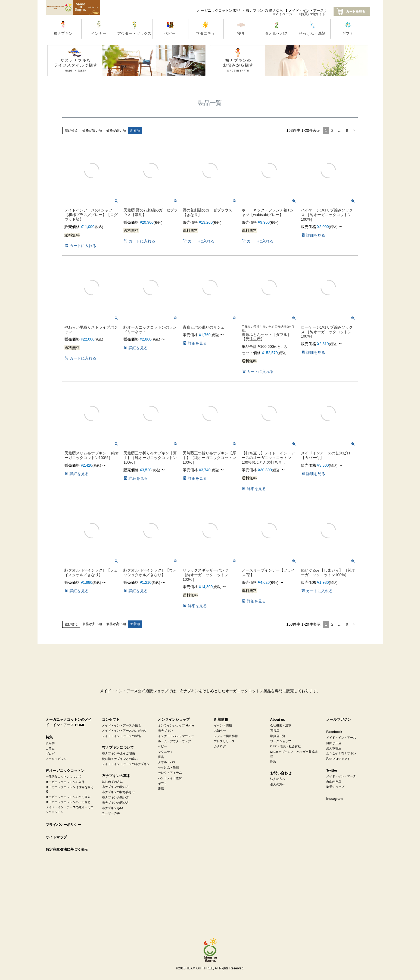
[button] (354, 131)
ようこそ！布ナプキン (341, 753)
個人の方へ (278, 784)
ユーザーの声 (111, 813)
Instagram (334, 799)
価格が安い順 (92, 130)
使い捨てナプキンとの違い (120, 759)
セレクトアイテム (170, 773)
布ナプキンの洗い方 (115, 797)
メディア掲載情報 (226, 736)
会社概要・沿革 (281, 725)
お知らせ (220, 731)
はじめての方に (112, 782)
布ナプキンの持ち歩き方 (118, 792)
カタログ (220, 746)
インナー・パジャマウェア (176, 736)
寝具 (161, 757)
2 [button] (332, 130)
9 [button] (347, 130)
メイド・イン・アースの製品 (121, 736)
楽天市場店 (334, 748)
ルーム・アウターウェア (174, 741)
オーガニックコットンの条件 (65, 782)
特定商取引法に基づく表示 (67, 850)
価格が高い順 (116, 130)
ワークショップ (281, 741)
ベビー (162, 746)
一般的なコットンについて (64, 776)
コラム (50, 748)
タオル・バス (167, 762)
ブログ (50, 754)
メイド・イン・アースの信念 (121, 725)
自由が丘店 (334, 743)
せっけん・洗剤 (168, 767)
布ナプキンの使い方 (115, 787)
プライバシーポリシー (63, 825)
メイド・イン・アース (341, 738)
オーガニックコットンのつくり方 (68, 797)
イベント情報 (223, 725)
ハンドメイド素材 (170, 778)
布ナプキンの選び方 (115, 803)
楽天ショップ (335, 787)
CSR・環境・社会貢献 (285, 746)
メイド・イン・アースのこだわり (124, 731)
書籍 (161, 788)
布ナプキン (165, 731)
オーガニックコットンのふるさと (68, 802)
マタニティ (165, 752)
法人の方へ (278, 779)
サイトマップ (56, 837)
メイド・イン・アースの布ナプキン (126, 764)
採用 (273, 761)
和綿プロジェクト (338, 759)
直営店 (275, 731)
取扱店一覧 (278, 736)
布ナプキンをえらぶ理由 (118, 753)
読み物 (50, 743)
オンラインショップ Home (176, 725)
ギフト (162, 783)
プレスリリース (224, 741)
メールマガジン (56, 759)
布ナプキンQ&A (113, 808)
